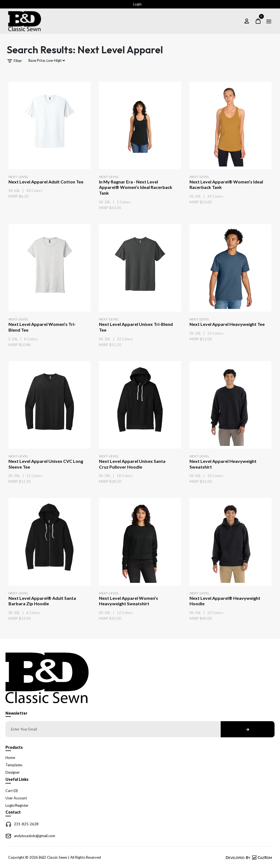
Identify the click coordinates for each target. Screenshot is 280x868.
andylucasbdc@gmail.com (35, 836)
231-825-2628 (26, 824)
